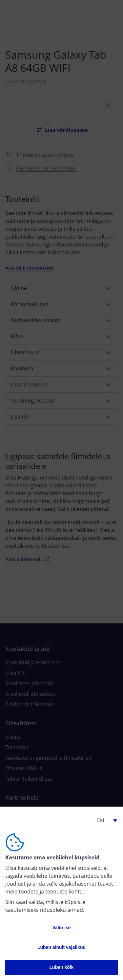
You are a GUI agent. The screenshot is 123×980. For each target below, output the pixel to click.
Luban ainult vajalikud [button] (61, 947)
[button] (105, 820)
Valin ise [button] (61, 928)
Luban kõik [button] (62, 967)
